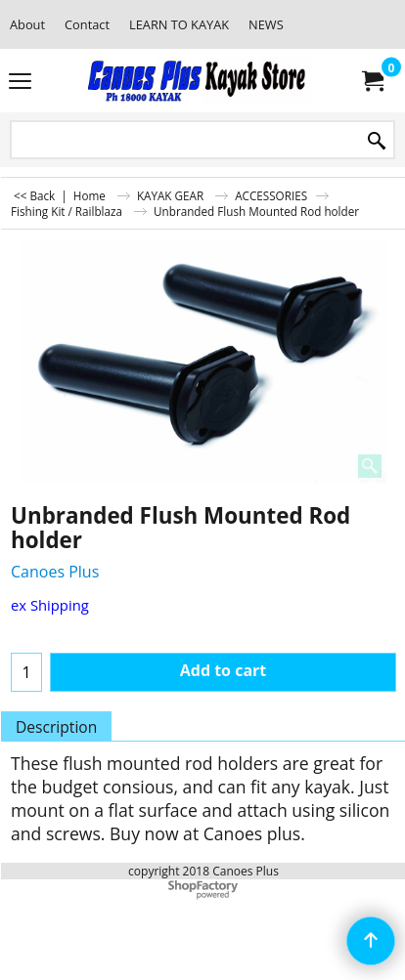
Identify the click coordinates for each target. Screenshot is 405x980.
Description (56, 727)
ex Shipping (50, 605)
